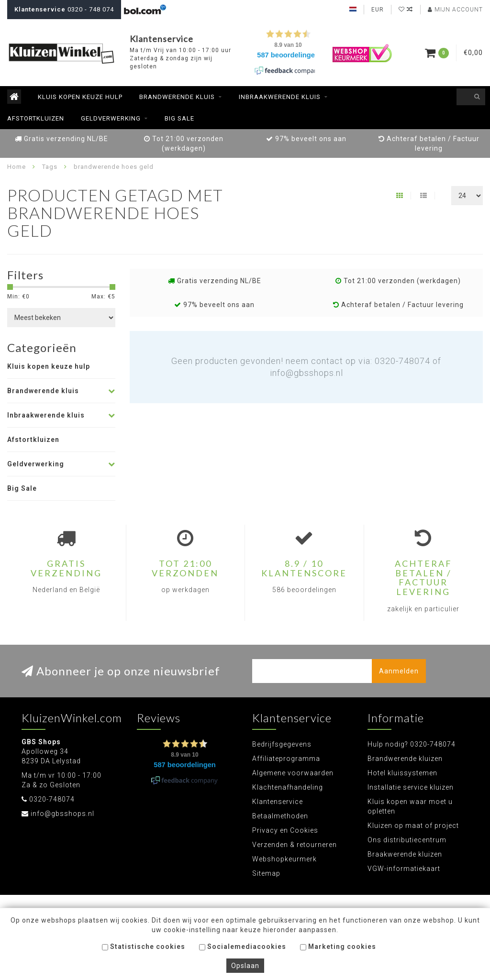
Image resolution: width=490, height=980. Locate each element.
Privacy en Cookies (285, 830)
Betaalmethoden (280, 816)
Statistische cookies (144, 947)
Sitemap (266, 873)
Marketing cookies (338, 947)
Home (17, 167)
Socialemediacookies (243, 947)
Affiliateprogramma (286, 759)
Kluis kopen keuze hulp (80, 97)
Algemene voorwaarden (293, 773)
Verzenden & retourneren (295, 845)
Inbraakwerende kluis (280, 97)
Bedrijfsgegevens (282, 744)
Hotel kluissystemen (402, 773)
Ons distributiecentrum (407, 840)
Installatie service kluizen (411, 787)
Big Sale (179, 118)
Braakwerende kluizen (405, 854)
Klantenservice (278, 802)
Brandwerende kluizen (405, 759)
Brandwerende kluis (177, 97)
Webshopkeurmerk (284, 859)
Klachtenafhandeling (288, 787)
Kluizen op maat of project (413, 826)
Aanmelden (399, 671)
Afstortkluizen (36, 118)
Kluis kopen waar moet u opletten (410, 806)
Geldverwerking (111, 118)
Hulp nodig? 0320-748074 (412, 744)
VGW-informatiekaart (404, 869)
